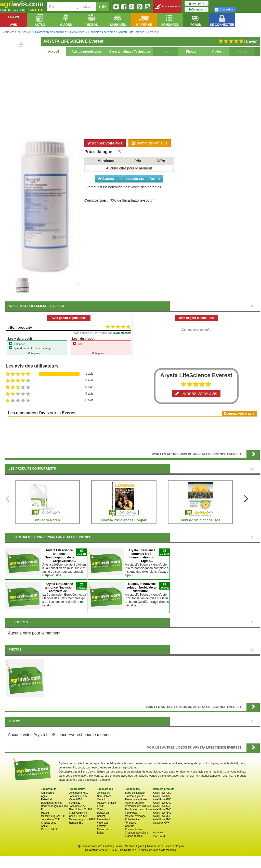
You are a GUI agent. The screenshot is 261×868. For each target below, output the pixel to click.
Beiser (101, 833)
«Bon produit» (20, 327)
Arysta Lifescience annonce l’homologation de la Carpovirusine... (60, 556)
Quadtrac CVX (161, 823)
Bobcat (101, 816)
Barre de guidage (135, 793)
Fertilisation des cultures (139, 809)
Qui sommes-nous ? (89, 846)
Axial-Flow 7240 (162, 809)
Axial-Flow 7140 (162, 813)
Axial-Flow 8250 (162, 796)
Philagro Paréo (48, 520)
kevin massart (122, 333)
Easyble (102, 826)
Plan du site (160, 836)
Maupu (45, 813)
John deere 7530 (51, 819)
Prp (43, 809)
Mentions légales (135, 846)
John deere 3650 (79, 796)
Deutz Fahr (103, 813)
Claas (100, 809)
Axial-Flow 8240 (162, 806)
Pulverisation (132, 819)
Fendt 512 (75, 803)
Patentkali (47, 799)
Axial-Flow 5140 (162, 819)
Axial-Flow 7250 (162, 793)
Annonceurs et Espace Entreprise (166, 846)
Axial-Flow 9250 (162, 799)
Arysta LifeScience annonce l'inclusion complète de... (59, 588)
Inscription (196, 3)
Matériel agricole (134, 803)
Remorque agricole (136, 799)
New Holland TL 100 (81, 809)
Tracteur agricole (134, 796)
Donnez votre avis (105, 143)
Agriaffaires (47, 793)
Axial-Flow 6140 (162, 816)
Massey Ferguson (107, 803)
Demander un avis (150, 143)
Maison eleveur (106, 829)
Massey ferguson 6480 (82, 819)
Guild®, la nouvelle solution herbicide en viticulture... (142, 588)
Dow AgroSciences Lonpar (124, 520)
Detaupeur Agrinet (51, 803)
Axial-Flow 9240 (162, 803)
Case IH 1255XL (78, 816)
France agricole (134, 836)
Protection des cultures (138, 806)
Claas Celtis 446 (78, 813)
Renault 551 (76, 823)
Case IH (102, 799)
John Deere (104, 793)
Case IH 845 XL (50, 829)
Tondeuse (130, 823)
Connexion (197, 10)
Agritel (45, 796)
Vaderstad (103, 823)
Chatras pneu (49, 823)
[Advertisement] (133, 97)
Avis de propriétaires (87, 52)
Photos (191, 52)
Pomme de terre (134, 829)
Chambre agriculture (136, 833)
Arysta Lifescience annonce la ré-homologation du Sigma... (142, 556)
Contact (108, 846)
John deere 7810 (79, 793)
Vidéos (217, 52)
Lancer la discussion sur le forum (129, 179)
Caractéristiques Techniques (130, 52)
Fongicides (131, 813)
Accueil (54, 52)
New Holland (104, 796)
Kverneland (104, 819)
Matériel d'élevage (135, 816)
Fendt (100, 806)
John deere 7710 (79, 806)
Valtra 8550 (75, 799)
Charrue (129, 826)
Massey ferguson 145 (53, 816)
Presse (119, 846)
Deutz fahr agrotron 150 (55, 806)
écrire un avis (167, 7)
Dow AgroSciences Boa (200, 520)
